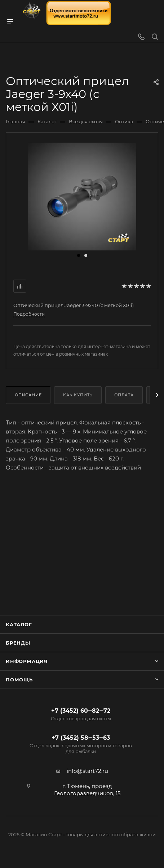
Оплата (124, 395)
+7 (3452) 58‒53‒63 (81, 744)
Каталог (19, 624)
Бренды (18, 643)
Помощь (19, 680)
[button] (79, 255)
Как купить (78, 395)
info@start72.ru (87, 771)
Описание (28, 395)
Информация (27, 661)
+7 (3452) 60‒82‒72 (81, 715)
